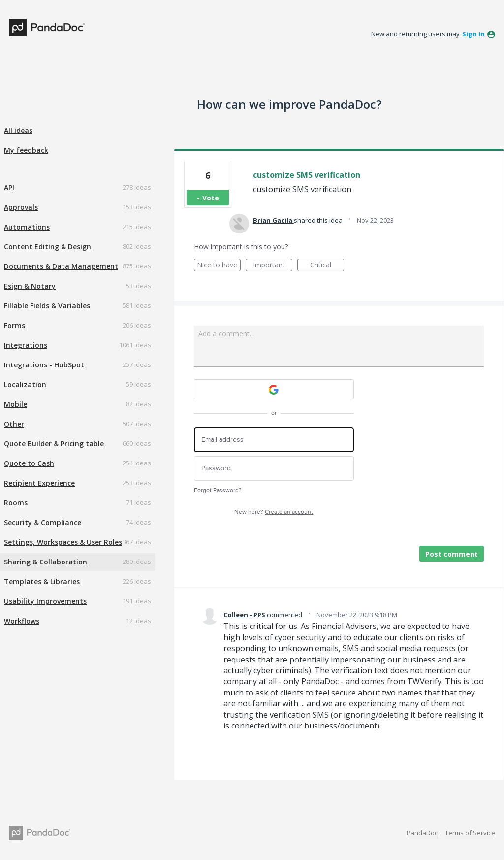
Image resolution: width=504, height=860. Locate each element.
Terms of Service (470, 833)
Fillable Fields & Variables (47, 306)
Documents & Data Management (61, 266)
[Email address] (274, 440)
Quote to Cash (29, 463)
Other (14, 424)
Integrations (26, 345)
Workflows (22, 621)
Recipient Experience (39, 483)
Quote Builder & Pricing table (54, 444)
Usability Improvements (45, 601)
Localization (25, 384)
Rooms (16, 503)
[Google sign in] (274, 389)
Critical (327, 266)
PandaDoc (422, 833)
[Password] (274, 469)
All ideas (18, 130)
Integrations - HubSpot (44, 365)
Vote (211, 198)
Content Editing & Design (47, 247)
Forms (15, 325)
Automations (27, 227)
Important (273, 266)
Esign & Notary (30, 286)
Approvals (21, 207)
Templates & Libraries (42, 581)
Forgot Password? (218, 490)
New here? (274, 512)
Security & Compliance (43, 522)
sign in (473, 34)
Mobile (16, 404)
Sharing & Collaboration (46, 562)
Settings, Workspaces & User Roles (63, 542)
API (9, 187)
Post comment (452, 554)
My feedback (26, 150)
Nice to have (219, 266)
